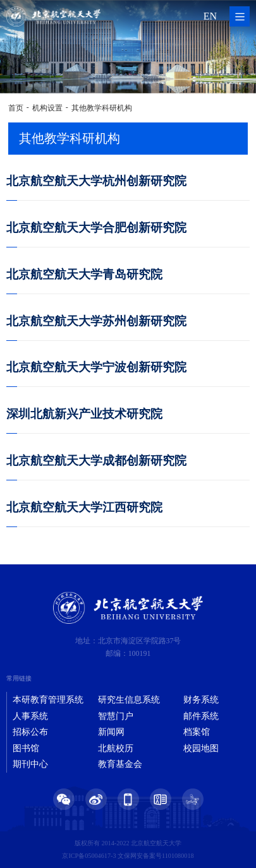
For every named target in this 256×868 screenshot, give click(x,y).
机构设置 (47, 108)
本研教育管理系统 (48, 700)
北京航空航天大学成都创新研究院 (96, 461)
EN (210, 16)
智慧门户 (116, 716)
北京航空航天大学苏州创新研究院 (96, 321)
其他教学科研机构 (102, 108)
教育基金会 (120, 764)
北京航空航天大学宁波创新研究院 (96, 367)
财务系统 (201, 700)
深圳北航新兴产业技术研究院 (84, 414)
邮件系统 (201, 716)
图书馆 (26, 748)
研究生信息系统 (129, 700)
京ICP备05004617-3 (89, 856)
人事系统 (30, 716)
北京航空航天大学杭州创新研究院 (96, 181)
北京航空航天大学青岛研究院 (84, 274)
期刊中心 (30, 764)
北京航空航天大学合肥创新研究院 (96, 228)
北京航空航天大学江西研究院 (84, 507)
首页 (16, 108)
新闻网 (111, 732)
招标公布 (30, 732)
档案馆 (197, 732)
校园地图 (201, 748)
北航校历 (116, 748)
